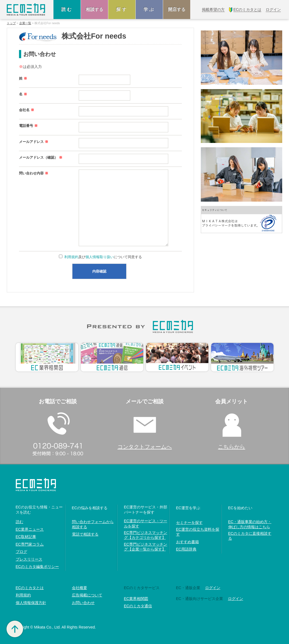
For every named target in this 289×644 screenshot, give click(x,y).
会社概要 (80, 588)
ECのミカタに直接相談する (250, 536)
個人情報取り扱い (100, 257)
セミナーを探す (189, 523)
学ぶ (149, 9)
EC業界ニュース (30, 529)
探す (122, 9)
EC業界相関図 (136, 599)
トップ (11, 23)
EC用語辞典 (186, 549)
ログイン (213, 588)
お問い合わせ (83, 603)
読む (67, 9)
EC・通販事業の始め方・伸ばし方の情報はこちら (250, 524)
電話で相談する (85, 534)
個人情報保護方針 (31, 603)
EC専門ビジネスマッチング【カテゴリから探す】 (146, 535)
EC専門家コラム (30, 544)
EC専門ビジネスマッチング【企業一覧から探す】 (146, 547)
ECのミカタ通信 (138, 606)
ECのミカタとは (30, 588)
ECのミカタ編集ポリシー (37, 567)
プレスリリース (29, 559)
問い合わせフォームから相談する (93, 524)
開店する (177, 9)
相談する (94, 9)
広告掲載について (87, 595)
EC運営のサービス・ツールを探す (146, 523)
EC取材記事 (26, 537)
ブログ (21, 552)
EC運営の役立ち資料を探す (198, 532)
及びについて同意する (103, 257)
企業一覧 (25, 23)
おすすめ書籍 (188, 542)
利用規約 (71, 257)
